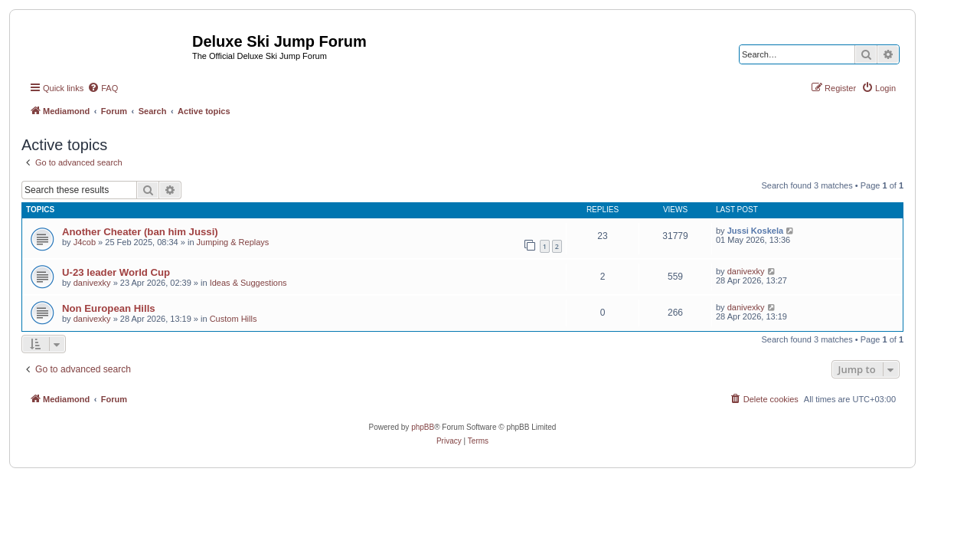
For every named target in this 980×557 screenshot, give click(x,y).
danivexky (92, 283)
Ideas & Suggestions (248, 283)
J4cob (85, 242)
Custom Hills (234, 319)
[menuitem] (103, 88)
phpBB (423, 427)
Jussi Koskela (755, 231)
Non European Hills (109, 308)
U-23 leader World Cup (116, 272)
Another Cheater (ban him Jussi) (140, 232)
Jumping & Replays (233, 242)
